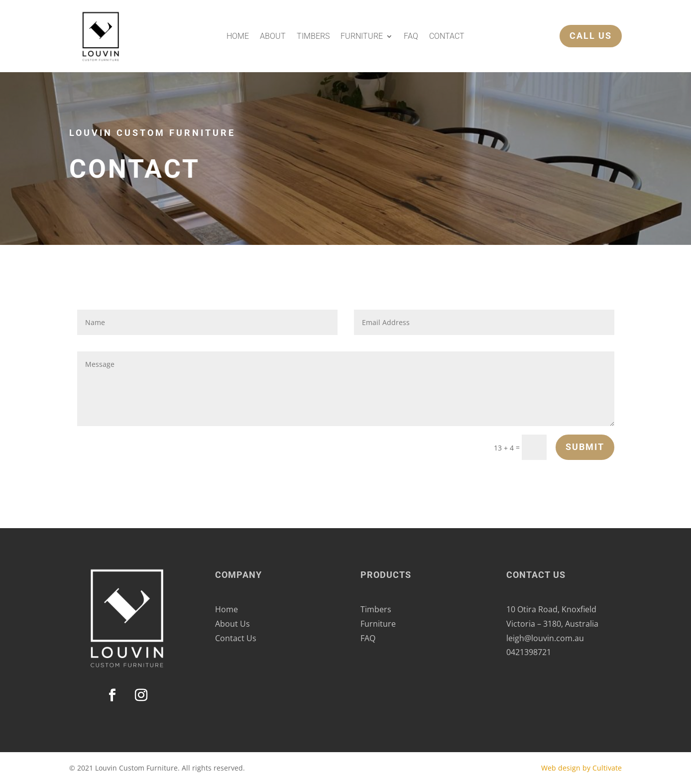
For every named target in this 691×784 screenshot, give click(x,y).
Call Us (574, 36)
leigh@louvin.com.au (545, 638)
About (273, 37)
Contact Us (236, 638)
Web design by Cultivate (581, 768)
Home (238, 37)
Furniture (362, 37)
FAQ (411, 37)
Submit (585, 447)
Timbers (313, 37)
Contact (447, 37)
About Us (232, 624)
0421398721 (529, 652)
